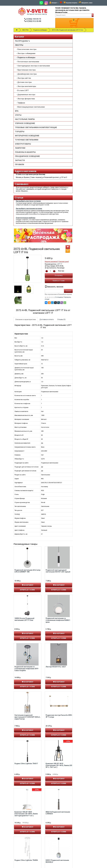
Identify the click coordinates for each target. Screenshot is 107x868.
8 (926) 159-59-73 (33, 19)
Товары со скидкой (62, 823)
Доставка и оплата (67, 126)
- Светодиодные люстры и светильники (21, 80)
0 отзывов (80, 103)
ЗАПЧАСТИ (20, 218)
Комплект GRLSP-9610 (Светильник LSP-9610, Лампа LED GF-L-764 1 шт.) (80, 572)
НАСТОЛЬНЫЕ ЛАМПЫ (21, 158)
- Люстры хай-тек (22, 101)
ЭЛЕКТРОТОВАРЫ (23, 197)
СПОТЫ (18, 153)
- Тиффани (20, 136)
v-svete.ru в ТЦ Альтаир (43, 828)
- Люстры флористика (20, 131)
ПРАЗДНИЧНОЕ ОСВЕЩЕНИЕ (22, 213)
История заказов (20, 830)
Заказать (89, 97)
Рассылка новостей (21, 832)
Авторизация (19, 828)
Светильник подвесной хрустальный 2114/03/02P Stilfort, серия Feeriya (48, 523)
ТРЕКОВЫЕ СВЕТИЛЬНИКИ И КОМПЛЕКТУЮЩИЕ (23, 173)
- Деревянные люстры (22, 125)
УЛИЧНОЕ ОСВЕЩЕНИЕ (20, 165)
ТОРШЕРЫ (20, 181)
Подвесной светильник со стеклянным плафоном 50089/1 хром (79, 426)
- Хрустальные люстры (22, 89)
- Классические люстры (22, 53)
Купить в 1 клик (80, 87)
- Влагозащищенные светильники (23, 143)
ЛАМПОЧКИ (20, 201)
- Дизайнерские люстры (22, 95)
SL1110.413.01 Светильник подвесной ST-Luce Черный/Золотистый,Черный (46, 717)
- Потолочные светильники (21, 72)
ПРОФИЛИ (19, 222)
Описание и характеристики (46, 126)
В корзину (79, 82)
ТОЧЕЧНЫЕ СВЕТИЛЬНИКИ (21, 192)
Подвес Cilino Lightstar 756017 (47, 570)
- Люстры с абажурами (20, 59)
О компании (60, 828)
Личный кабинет (20, 823)
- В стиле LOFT (22, 119)
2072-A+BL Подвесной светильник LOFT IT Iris (67, 30)
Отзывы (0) (82, 126)
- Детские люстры (20, 108)
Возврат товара (82, 826)
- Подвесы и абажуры (21, 65)
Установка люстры (62, 826)
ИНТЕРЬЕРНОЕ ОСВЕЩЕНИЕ (21, 186)
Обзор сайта (81, 828)
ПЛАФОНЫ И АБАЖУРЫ (20, 207)
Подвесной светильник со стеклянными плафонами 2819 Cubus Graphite (47, 475)
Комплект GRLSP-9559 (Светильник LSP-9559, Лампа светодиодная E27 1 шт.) (47, 620)
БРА (17, 149)
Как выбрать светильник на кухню (21, 316)
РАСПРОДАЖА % (21, 42)
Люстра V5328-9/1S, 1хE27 (76, 473)
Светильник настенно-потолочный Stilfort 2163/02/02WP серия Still (80, 765)
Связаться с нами (82, 823)
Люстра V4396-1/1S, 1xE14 (76, 715)
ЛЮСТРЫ (25, 30)
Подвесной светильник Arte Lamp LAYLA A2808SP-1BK (48, 377)
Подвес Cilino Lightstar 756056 (47, 666)
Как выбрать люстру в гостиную (21, 293)
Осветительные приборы (22, 349)
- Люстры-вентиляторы (20, 114)
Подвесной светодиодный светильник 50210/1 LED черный (79, 377)
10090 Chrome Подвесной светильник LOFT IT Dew (45, 426)
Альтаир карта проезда (22, 851)
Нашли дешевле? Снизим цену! (78, 68)
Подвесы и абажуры (40, 30)
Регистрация (19, 826)
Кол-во (82, 77)
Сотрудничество (61, 841)
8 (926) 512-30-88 (33, 21)
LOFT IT (80, 70)
